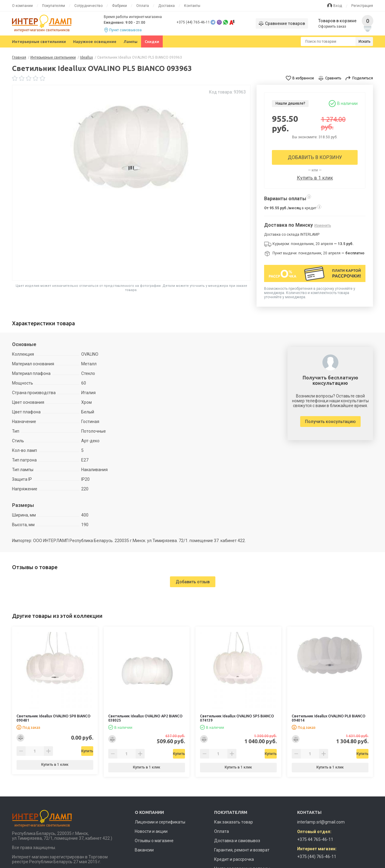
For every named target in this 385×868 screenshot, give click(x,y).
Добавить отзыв (193, 582)
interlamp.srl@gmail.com (321, 822)
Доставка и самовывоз (237, 841)
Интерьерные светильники (39, 41)
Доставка (166, 6)
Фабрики (119, 6)
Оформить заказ (333, 26)
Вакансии (144, 850)
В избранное (303, 78)
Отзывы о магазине (154, 841)
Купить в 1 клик (315, 178)
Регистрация (362, 6)
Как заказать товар (234, 822)
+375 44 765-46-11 (315, 839)
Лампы (131, 41)
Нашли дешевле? (290, 103)
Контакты (192, 6)
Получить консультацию (330, 422)
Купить (70, 751)
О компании (22, 6)
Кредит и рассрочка (234, 859)
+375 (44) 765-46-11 (193, 22)
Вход (338, 6)
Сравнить (333, 78)
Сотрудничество (88, 6)
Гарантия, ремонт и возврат (242, 850)
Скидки (152, 41)
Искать (364, 41)
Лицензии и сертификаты (160, 822)
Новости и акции (151, 831)
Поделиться (363, 78)
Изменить (323, 225)
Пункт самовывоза (125, 30)
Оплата (143, 6)
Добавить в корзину (315, 157)
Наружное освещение (95, 41)
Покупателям (54, 6)
